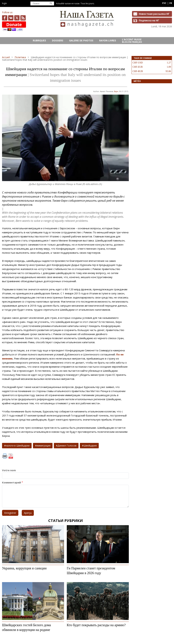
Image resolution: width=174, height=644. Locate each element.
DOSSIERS (58, 40)
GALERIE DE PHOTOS (81, 40)
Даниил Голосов (67, 446)
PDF (11, 456)
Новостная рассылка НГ (154, 14)
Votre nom (9, 470)
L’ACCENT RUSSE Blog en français (132, 41)
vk (11, 18)
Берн (116, 91)
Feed (23, 18)
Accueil (6, 57)
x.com (17, 18)
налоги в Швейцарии (18, 446)
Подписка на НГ (149, 20)
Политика (20, 57)
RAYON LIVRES (108, 40)
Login (4, 3)
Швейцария (90, 446)
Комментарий (11, 482)
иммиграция (43, 446)
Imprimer (5, 456)
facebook (5, 18)
